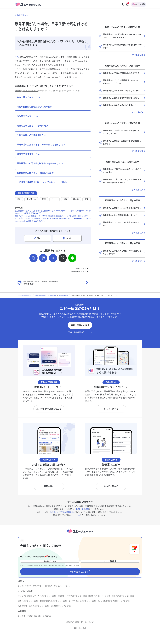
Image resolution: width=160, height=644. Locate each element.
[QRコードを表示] (43, 258)
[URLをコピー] (33, 258)
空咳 (65, 199)
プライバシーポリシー (30, 91)
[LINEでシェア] (72, 258)
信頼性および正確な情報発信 (62, 512)
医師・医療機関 (83, 509)
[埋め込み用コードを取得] (53, 258)
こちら (77, 515)
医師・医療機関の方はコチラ (80, 332)
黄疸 (44, 199)
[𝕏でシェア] (63, 258)
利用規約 (18, 91)
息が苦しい (31, 199)
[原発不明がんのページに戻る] (80, 15)
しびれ (55, 199)
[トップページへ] (80, 534)
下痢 (87, 199)
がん (17, 57)
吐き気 (76, 199)
